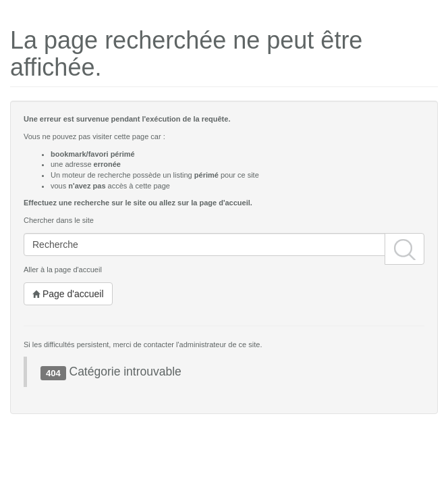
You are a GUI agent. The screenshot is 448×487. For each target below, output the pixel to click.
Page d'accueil (68, 294)
